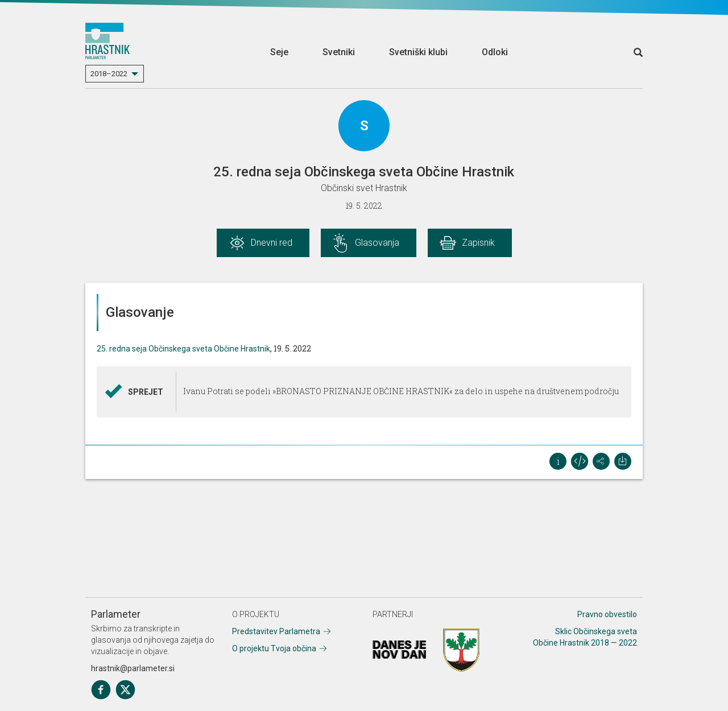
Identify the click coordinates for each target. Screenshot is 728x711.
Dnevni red (272, 243)
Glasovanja (377, 243)
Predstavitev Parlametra (276, 631)
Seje (279, 52)
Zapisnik (478, 243)
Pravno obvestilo (607, 614)
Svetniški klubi (418, 52)
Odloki (495, 52)
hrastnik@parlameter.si (133, 668)
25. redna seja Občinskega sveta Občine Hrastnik (183, 349)
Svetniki (339, 52)
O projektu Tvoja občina (274, 648)
